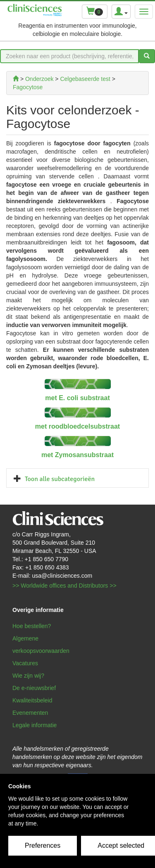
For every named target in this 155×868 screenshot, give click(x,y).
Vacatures (25, 663)
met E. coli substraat (77, 398)
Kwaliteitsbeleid (32, 700)
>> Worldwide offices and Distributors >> (64, 586)
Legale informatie (35, 725)
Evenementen (30, 713)
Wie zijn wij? (28, 676)
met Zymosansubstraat (77, 455)
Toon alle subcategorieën (60, 479)
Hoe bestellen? (32, 626)
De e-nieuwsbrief (34, 688)
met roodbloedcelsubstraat (77, 426)
